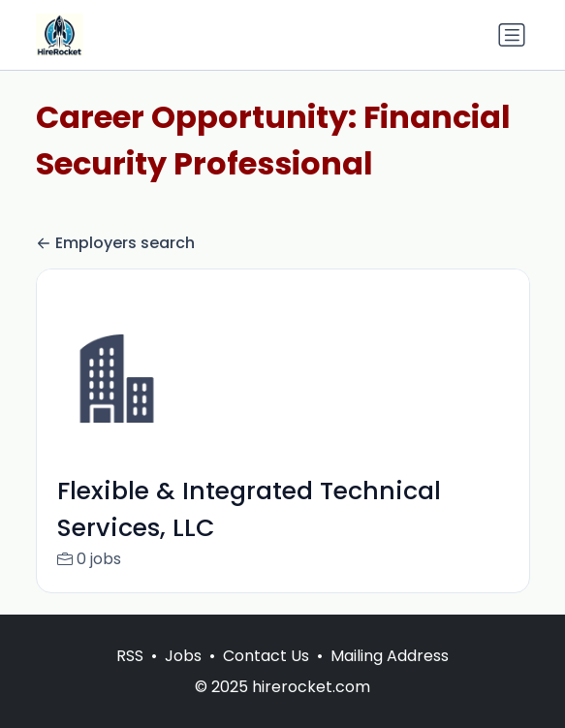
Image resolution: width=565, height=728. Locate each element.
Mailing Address (390, 676)
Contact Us (266, 676)
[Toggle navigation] (512, 35)
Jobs (183, 676)
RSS (130, 676)
